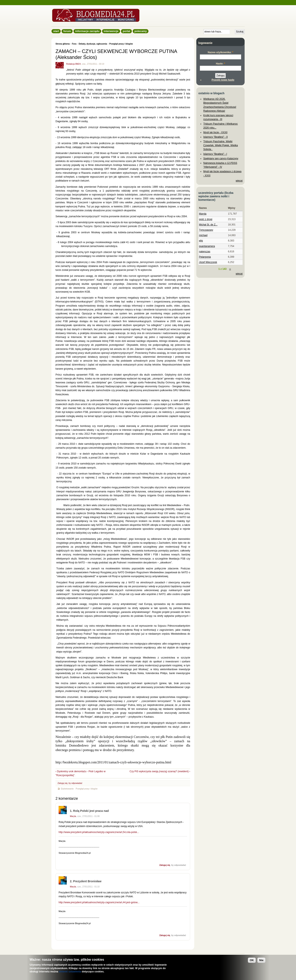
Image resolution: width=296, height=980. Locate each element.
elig (201, 241)
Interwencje (111, 31)
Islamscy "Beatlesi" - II (216, 137)
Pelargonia (205, 257)
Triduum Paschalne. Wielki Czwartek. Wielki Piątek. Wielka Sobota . (221, 145)
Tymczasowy (206, 230)
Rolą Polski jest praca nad (91, 811)
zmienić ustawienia (70, 972)
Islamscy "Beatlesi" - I (215, 154)
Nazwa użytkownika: (220, 52)
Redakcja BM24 (73, 64)
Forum (67, 31)
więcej (239, 181)
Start (56, 31)
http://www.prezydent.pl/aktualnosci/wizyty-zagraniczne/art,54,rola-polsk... (99, 832)
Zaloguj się (62, 783)
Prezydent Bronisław (87, 881)
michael (203, 235)
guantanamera (207, 246)
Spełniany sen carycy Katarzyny (221, 159)
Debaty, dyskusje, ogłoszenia (93, 44)
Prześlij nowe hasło (223, 80)
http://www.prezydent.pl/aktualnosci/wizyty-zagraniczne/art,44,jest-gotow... (99, 902)
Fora (74, 44)
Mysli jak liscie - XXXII (215, 132)
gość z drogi (206, 219)
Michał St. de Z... (208, 225)
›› (230, 269)
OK (252, 960)
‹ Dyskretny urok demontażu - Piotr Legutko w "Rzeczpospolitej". (80, 773)
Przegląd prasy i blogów (121, 44)
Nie (261, 960)
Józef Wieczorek (208, 262)
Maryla (73, 816)
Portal (126, 31)
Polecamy (141, 31)
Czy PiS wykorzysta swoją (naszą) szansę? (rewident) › (160, 771)
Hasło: (220, 64)
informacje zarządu (87, 31)
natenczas (205, 252)
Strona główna (63, 44)
